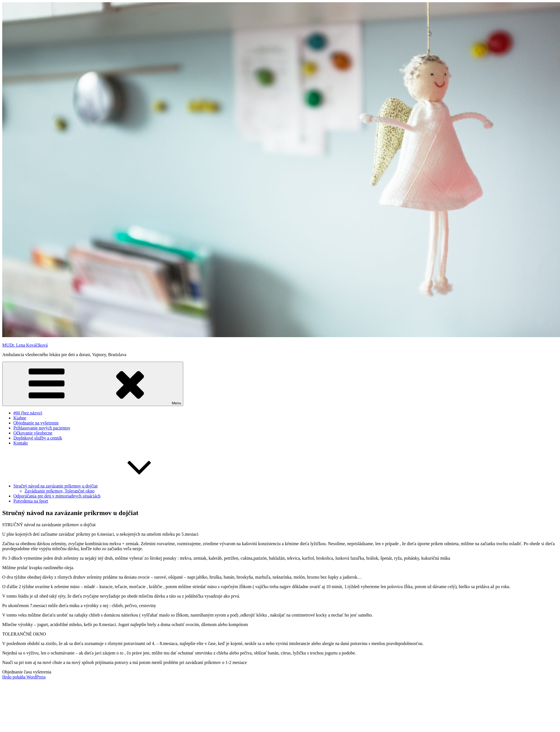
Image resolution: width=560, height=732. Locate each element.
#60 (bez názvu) (28, 413)
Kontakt (21, 443)
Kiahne (20, 418)
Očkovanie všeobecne (33, 433)
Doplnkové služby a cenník (38, 438)
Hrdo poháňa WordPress (24, 677)
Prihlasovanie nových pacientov (42, 428)
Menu (93, 384)
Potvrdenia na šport (31, 501)
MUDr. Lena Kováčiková (25, 345)
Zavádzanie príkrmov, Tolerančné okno (60, 491)
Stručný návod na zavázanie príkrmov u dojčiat (97, 486)
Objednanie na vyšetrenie (36, 423)
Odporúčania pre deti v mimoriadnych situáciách (57, 496)
